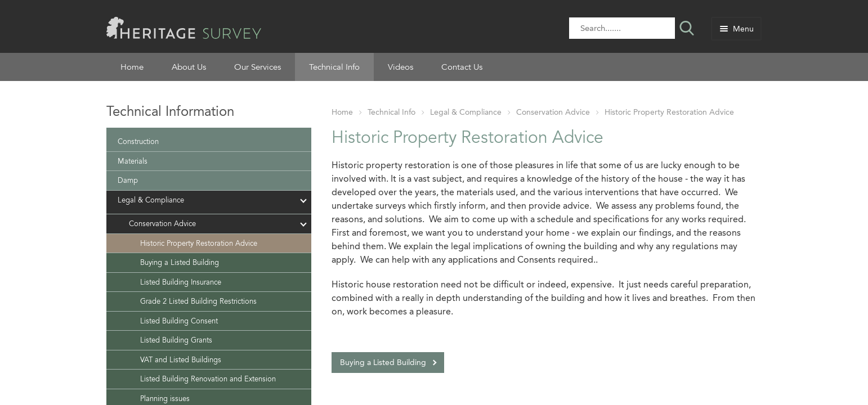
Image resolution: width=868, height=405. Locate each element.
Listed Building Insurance (181, 282)
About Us (189, 67)
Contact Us (462, 67)
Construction (138, 141)
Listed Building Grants (176, 340)
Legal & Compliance (466, 112)
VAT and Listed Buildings (181, 360)
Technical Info (334, 67)
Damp (128, 180)
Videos (401, 67)
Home (132, 67)
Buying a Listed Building (383, 363)
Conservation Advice (553, 112)
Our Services (258, 67)
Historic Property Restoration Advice (669, 112)
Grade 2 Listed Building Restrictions (198, 301)
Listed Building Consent (179, 321)
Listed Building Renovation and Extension (208, 379)
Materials (133, 161)
